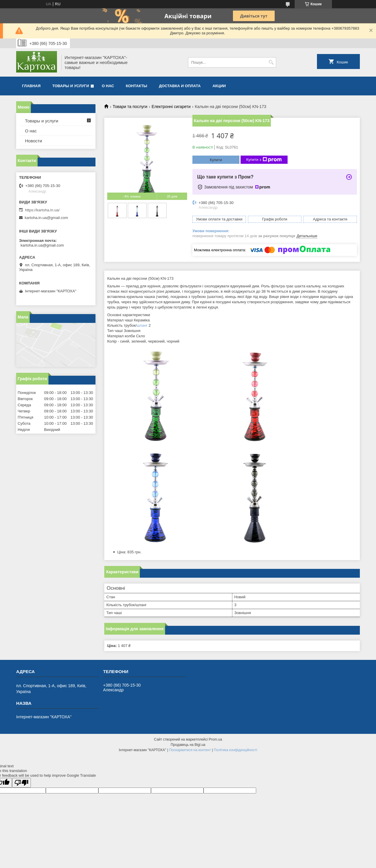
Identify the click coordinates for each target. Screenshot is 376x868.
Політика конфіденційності (236, 750)
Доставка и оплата (180, 86)
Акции (219, 86)
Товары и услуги (71, 86)
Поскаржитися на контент (190, 750)
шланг (142, 325)
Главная (31, 86)
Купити (216, 160)
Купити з (264, 160)
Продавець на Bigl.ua (188, 745)
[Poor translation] (21, 783)
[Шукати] (271, 62)
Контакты (136, 86)
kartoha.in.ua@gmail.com (46, 218)
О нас (108, 86)
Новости (33, 141)
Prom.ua (215, 739)
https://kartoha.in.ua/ (42, 210)
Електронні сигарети (171, 107)
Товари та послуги (130, 107)
